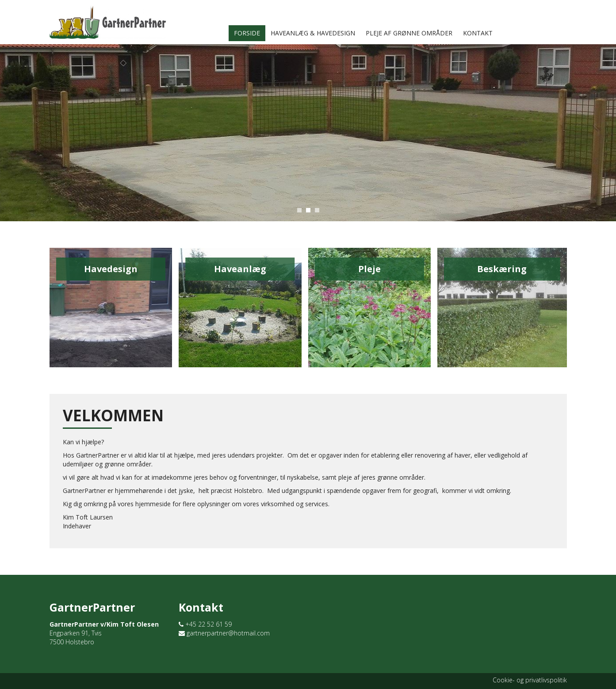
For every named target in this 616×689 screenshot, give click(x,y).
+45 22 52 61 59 (205, 624)
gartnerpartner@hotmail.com (224, 633)
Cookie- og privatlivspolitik (530, 680)
